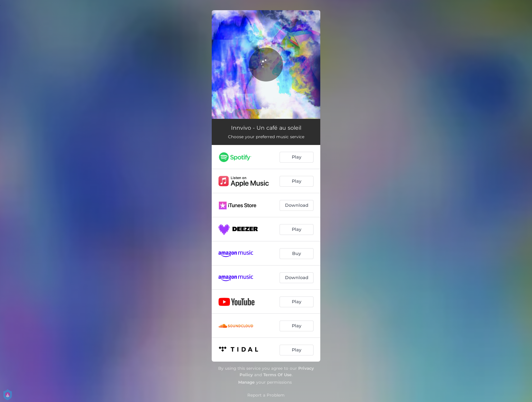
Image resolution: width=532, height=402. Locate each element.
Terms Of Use (278, 375)
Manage (246, 382)
